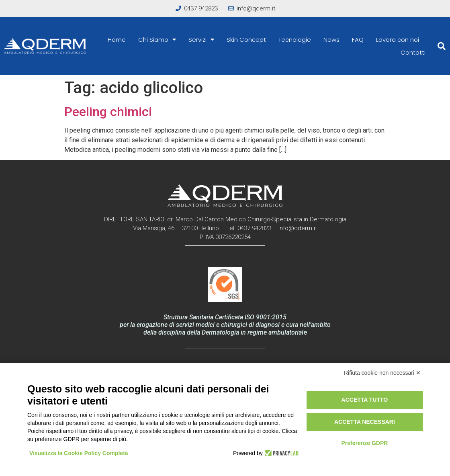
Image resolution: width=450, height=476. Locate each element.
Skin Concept (246, 40)
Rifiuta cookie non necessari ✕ (382, 373)
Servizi (201, 40)
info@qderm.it (298, 228)
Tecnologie (295, 40)
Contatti (413, 52)
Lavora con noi (398, 40)
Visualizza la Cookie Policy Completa (79, 453)
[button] (442, 46)
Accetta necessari (365, 422)
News (331, 40)
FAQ (358, 40)
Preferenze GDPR (364, 443)
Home (117, 40)
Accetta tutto (365, 400)
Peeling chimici (108, 112)
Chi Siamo (157, 40)
